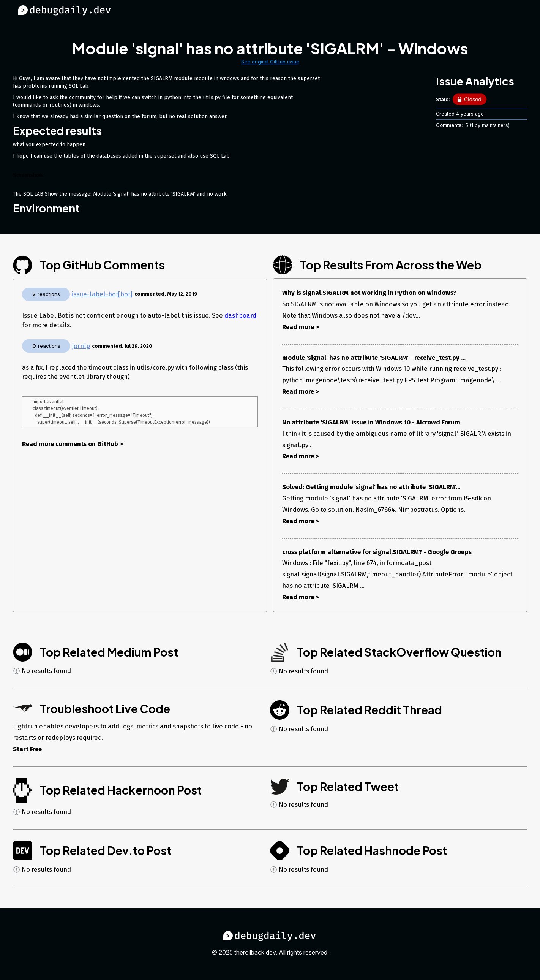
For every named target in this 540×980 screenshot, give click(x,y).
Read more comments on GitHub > (73, 445)
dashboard (240, 315)
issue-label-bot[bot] (102, 294)
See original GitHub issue (270, 62)
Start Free (27, 749)
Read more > (301, 327)
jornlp (81, 346)
